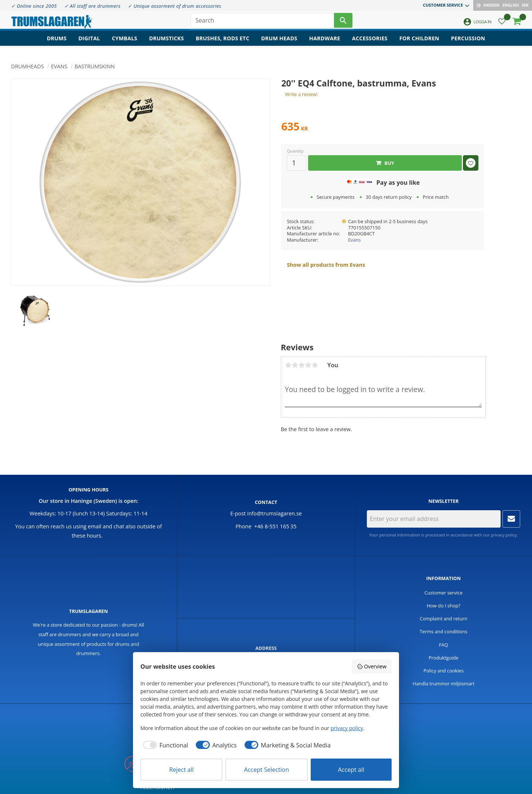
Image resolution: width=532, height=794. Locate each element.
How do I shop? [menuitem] (444, 606)
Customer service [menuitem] (443, 5)
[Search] (343, 22)
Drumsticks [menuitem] (166, 43)
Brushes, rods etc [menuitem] (223, 43)
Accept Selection (267, 770)
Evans (354, 240)
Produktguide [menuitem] (444, 658)
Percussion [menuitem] (468, 43)
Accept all (351, 770)
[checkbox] (164, 745)
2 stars (295, 365)
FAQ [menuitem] (444, 645)
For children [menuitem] (419, 43)
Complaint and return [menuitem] (444, 618)
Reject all (181, 770)
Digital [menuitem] (89, 43)
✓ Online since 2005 (34, 6)
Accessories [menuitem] (370, 43)
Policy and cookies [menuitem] (444, 671)
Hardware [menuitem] (325, 43)
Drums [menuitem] (57, 43)
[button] (502, 24)
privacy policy (504, 535)
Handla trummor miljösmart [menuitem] (444, 684)
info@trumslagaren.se (274, 513)
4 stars (308, 365)
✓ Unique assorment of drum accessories (174, 6)
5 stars (315, 365)
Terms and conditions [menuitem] (444, 631)
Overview (372, 666)
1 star (288, 365)
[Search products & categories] (262, 22)
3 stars (301, 365)
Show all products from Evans (326, 265)
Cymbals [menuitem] (125, 43)
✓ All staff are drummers (93, 6)
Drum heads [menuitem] (279, 43)
